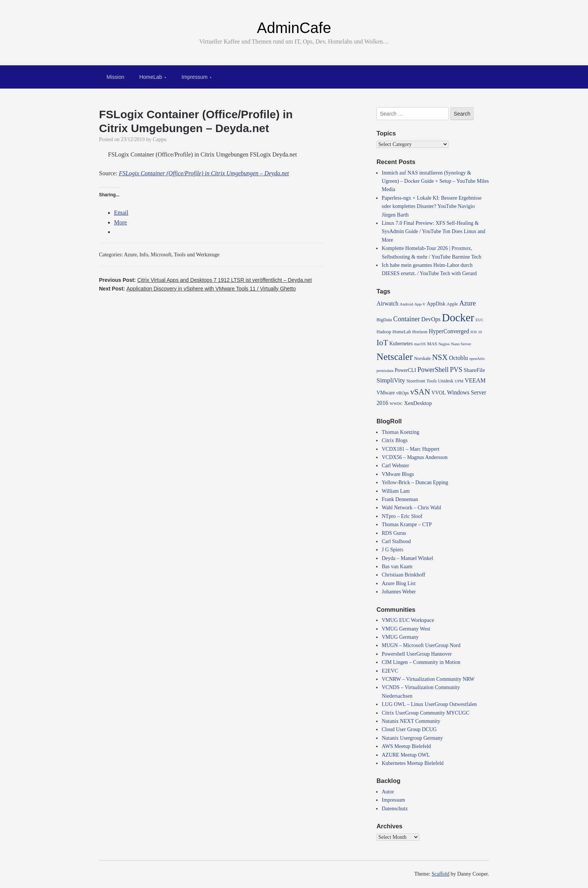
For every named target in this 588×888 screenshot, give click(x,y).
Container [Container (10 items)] (407, 319)
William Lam (396, 491)
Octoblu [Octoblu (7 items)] (458, 358)
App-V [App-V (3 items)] (420, 304)
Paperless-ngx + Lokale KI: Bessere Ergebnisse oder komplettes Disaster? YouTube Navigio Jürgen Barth (432, 206)
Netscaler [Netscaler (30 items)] (395, 357)
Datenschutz (395, 809)
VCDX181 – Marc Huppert (411, 449)
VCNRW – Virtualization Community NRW (428, 679)
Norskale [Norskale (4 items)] (422, 358)
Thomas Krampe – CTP (407, 525)
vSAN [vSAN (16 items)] (420, 392)
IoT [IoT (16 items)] (382, 343)
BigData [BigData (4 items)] (384, 320)
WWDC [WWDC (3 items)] (396, 404)
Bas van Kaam (397, 567)
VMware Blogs (398, 474)
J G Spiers (393, 550)
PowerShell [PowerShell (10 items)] (433, 370)
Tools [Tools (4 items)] (431, 381)
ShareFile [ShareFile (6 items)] (474, 370)
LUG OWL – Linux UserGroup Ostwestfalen (429, 704)
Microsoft (161, 255)
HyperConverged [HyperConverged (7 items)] (449, 331)
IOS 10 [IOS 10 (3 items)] (476, 332)
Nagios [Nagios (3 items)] (444, 344)
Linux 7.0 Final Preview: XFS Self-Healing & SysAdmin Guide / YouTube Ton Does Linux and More (433, 232)
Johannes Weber (399, 592)
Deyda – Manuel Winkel (407, 558)
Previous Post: (205, 280)
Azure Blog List (399, 583)
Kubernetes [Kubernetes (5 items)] (401, 344)
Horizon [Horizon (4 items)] (420, 332)
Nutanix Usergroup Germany (412, 738)
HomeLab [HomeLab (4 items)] (402, 332)
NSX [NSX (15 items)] (440, 357)
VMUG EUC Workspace (408, 620)
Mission (115, 77)
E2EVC (390, 671)
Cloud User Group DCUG (409, 729)
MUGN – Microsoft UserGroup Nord (421, 645)
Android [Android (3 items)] (406, 304)
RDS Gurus (394, 533)
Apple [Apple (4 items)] (452, 304)
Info (144, 255)
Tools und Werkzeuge (197, 255)
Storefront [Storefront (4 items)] (416, 381)
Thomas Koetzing (400, 432)
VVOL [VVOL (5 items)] (439, 393)
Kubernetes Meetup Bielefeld (413, 763)
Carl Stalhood (396, 541)
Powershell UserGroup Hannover (417, 654)
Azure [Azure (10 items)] (468, 303)
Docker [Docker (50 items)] (458, 318)
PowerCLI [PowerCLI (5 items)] (405, 370)
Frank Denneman (400, 499)
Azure (130, 255)
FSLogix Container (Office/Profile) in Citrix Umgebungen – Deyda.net (204, 173)
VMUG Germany (400, 637)
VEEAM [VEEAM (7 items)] (475, 380)
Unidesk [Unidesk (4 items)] (446, 381)
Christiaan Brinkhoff (403, 575)
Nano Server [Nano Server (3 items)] (461, 344)
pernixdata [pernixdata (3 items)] (385, 371)
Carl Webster (395, 466)
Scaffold (440, 874)
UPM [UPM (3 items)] (459, 381)
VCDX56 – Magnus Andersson (415, 457)
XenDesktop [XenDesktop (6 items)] (418, 403)
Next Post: (197, 289)
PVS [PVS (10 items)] (456, 370)
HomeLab (151, 77)
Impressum (194, 77)
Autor (388, 792)
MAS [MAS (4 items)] (432, 344)
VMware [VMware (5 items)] (386, 393)
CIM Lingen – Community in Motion (421, 662)
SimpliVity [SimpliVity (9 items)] (391, 380)
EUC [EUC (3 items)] (479, 320)
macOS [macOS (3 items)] (420, 344)
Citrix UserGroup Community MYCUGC (426, 713)
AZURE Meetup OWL (406, 755)
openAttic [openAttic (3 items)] (477, 359)
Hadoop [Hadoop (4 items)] (384, 332)
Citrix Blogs (395, 440)
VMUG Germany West (406, 629)
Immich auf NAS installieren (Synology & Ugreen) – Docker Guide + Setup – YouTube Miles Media (435, 181)
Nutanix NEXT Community (411, 721)
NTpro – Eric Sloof (402, 516)
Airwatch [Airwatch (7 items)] (387, 303)
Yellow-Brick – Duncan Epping (415, 482)
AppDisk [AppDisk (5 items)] (436, 304)
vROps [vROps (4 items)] (402, 393)
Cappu (160, 139)
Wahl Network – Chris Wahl (411, 508)
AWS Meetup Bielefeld (406, 746)
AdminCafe (294, 28)
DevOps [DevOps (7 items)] (431, 319)
